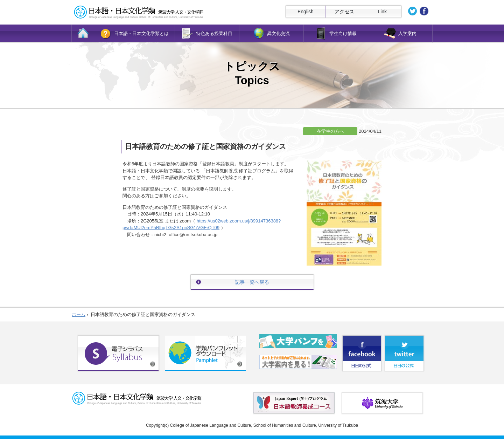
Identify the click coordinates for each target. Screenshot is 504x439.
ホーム (79, 314)
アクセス (344, 12)
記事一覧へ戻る (252, 282)
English (306, 12)
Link (382, 12)
